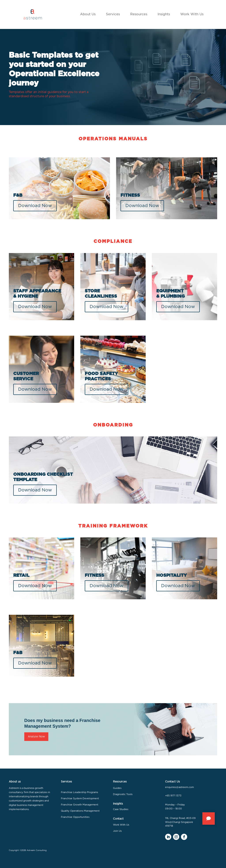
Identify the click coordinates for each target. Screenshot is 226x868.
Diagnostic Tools (123, 794)
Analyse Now (36, 737)
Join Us (117, 831)
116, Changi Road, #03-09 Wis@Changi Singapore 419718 (180, 822)
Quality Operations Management (80, 811)
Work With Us (121, 825)
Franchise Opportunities (75, 817)
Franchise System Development (80, 799)
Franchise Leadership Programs (79, 792)
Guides (117, 788)
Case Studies (121, 809)
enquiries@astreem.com (179, 787)
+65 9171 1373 (173, 796)
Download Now (35, 206)
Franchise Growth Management (80, 805)
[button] (209, 819)
